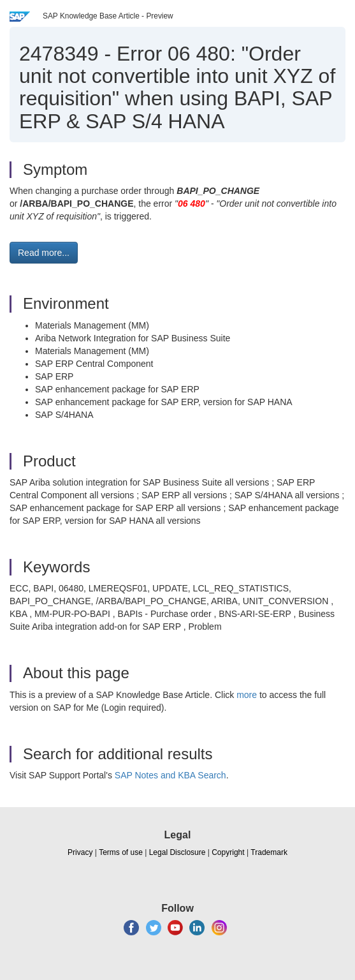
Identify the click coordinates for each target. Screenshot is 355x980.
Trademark (269, 852)
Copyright (228, 852)
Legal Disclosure (177, 852)
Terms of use (121, 852)
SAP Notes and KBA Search (170, 775)
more (247, 695)
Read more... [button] (44, 253)
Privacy (80, 852)
